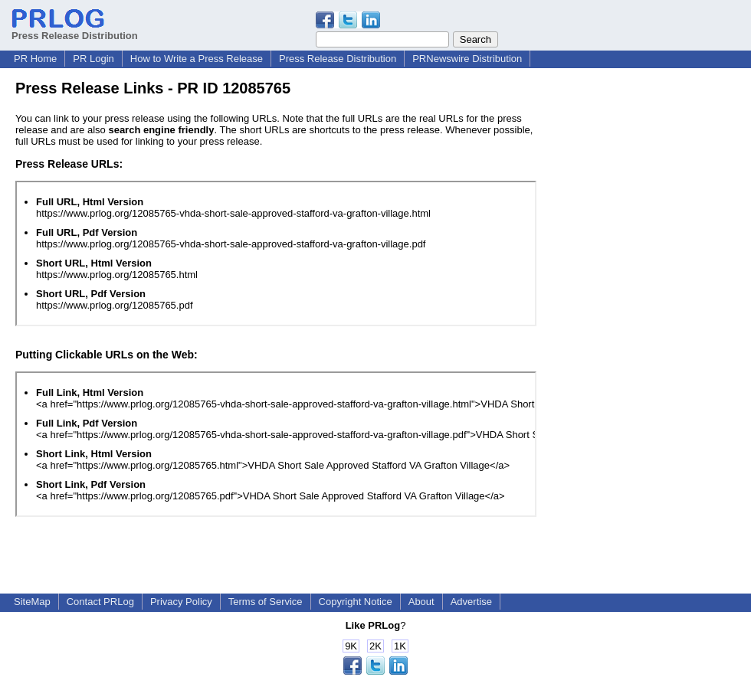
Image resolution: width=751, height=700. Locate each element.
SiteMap (32, 602)
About (421, 602)
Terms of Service (266, 602)
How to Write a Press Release (197, 59)
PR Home (35, 59)
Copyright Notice (356, 602)
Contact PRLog (100, 602)
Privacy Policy (181, 602)
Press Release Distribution (75, 30)
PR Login (93, 59)
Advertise (471, 602)
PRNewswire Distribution (467, 59)
